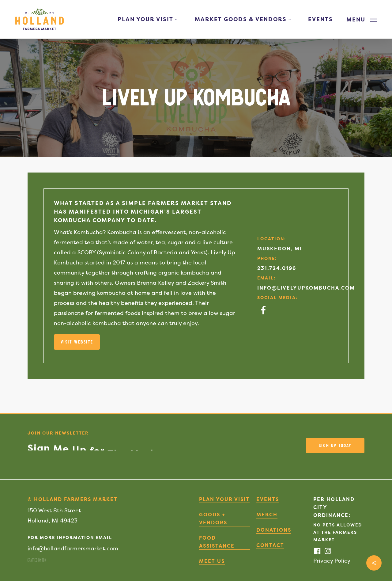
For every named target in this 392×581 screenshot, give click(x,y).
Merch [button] (267, 515)
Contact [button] (270, 545)
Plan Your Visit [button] (224, 499)
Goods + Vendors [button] (213, 518)
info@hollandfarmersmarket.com (73, 548)
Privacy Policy (332, 561)
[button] (362, 19)
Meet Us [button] (212, 561)
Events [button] (268, 499)
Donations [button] (274, 530)
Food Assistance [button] (217, 542)
